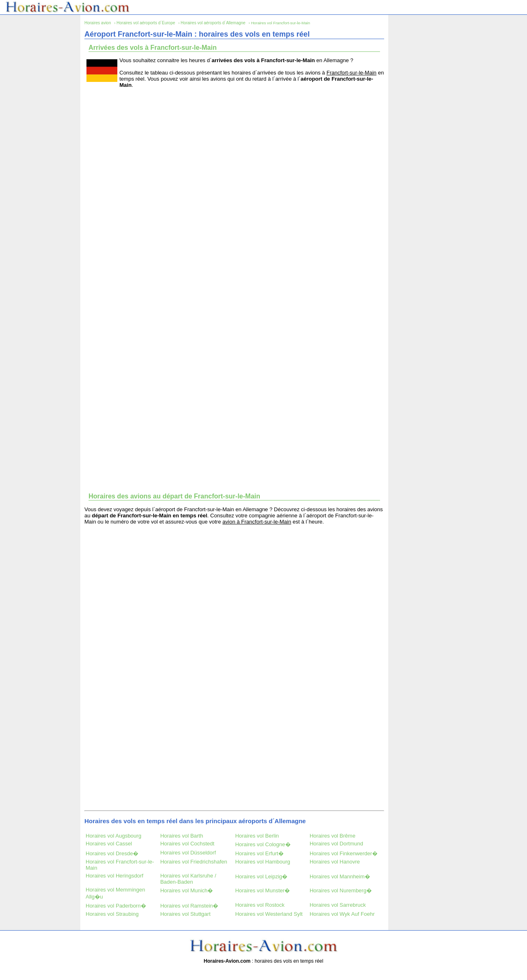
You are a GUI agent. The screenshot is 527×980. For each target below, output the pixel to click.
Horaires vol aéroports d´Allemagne (213, 23)
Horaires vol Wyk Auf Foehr (342, 914)
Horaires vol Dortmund (336, 844)
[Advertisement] (234, 152)
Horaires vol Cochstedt (187, 844)
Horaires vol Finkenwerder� (344, 853)
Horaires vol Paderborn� (116, 906)
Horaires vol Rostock (260, 905)
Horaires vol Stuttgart (185, 914)
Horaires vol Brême (332, 836)
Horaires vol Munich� (187, 890)
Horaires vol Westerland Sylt (269, 914)
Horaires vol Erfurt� (259, 853)
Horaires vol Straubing (112, 914)
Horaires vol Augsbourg (113, 836)
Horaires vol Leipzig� (261, 876)
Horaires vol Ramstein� (189, 906)
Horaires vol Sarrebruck (338, 905)
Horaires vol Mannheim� (340, 876)
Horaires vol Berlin (257, 836)
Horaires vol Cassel (109, 844)
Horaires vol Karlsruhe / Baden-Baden (188, 879)
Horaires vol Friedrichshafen (194, 862)
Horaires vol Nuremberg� (341, 890)
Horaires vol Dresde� (112, 853)
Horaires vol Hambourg (263, 862)
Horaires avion (98, 23)
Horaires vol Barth (182, 836)
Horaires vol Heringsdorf (114, 876)
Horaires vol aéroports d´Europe (146, 23)
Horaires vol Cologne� (263, 844)
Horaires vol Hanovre (335, 862)
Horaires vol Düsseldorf (188, 853)
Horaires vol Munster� (262, 890)
